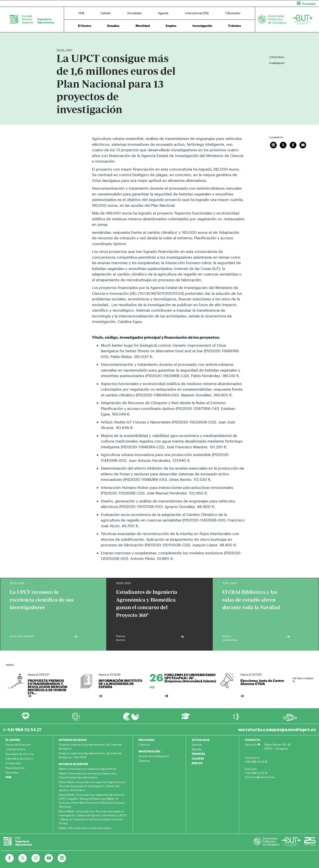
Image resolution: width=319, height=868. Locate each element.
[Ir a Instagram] (36, 858)
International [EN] (197, 13)
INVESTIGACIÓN (149, 751)
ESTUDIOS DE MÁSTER (73, 764)
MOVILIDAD (146, 740)
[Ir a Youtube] (49, 858)
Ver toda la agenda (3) (303, 680)
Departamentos (15, 768)
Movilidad (143, 26)
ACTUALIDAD (201, 740)
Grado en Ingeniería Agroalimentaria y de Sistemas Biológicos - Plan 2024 (90, 755)
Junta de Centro (15, 749)
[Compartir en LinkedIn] (273, 144)
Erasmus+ (144, 744)
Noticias (197, 744)
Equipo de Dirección (18, 744)
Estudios (113, 26)
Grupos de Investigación (154, 756)
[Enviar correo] (303, 144)
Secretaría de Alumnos (20, 754)
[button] (241, 3)
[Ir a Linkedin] (62, 858)
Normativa (12, 772)
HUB (81, 13)
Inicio (60, 37)
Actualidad (134, 13)
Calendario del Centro (19, 758)
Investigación (202, 26)
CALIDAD (198, 758)
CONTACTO (252, 740)
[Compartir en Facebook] (293, 144)
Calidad (106, 13)
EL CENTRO (13, 740)
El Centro (85, 26)
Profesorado (13, 763)
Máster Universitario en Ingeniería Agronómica (87, 769)
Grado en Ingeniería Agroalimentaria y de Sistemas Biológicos (90, 746)
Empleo (171, 26)
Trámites (235, 26)
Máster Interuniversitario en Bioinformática (85, 828)
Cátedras (144, 761)
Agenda (163, 13)
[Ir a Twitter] (23, 858)
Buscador (233, 13)
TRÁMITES (198, 754)
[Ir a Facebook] (10, 858)
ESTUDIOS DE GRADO (73, 740)
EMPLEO (197, 763)
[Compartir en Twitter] (283, 144)
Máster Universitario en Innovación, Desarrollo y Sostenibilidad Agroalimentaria (88, 775)
